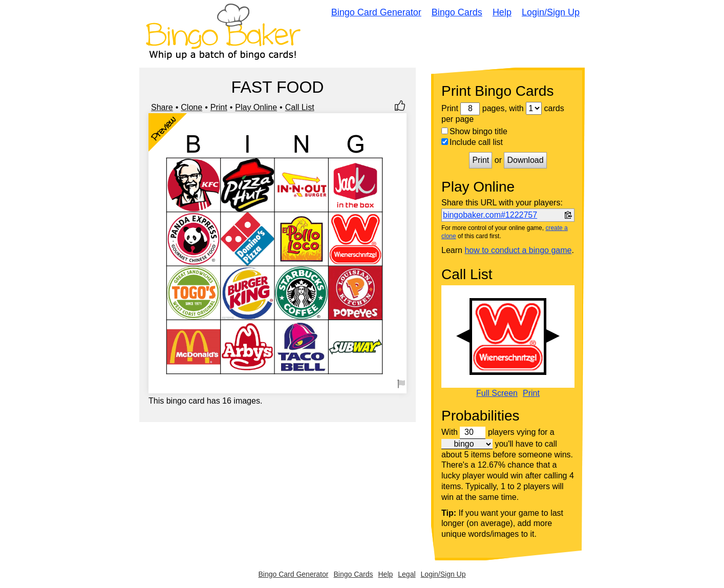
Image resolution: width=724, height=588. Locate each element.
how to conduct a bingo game (518, 250)
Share (162, 107)
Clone (191, 107)
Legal (407, 574)
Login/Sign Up (551, 12)
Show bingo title (474, 131)
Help (502, 12)
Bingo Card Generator (376, 12)
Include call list (472, 142)
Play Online (256, 107)
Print (219, 107)
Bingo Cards (457, 12)
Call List (300, 107)
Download (525, 160)
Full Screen (497, 393)
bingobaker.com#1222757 (490, 215)
